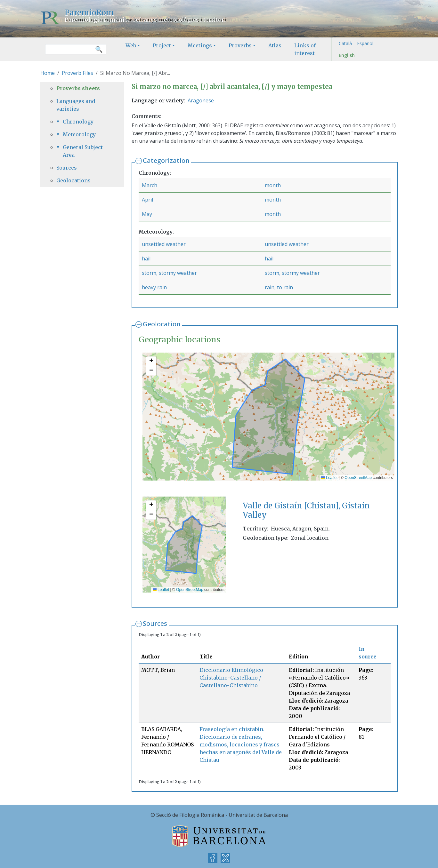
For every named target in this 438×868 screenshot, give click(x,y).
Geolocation (162, 324)
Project (162, 45)
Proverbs (240, 45)
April (147, 200)
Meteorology (79, 134)
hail (146, 259)
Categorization (166, 160)
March (150, 185)
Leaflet (329, 478)
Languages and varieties (76, 105)
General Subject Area (83, 151)
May (147, 214)
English (347, 55)
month (273, 185)
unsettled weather (164, 244)
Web (131, 45)
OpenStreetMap (358, 478)
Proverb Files (77, 73)
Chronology (78, 122)
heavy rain (154, 287)
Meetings (200, 45)
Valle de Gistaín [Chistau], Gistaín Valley (306, 510)
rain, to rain (279, 287)
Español (365, 43)
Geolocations (73, 180)
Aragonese (201, 100)
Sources (155, 623)
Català (345, 43)
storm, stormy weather (169, 273)
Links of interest (305, 49)
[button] (151, 361)
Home (48, 73)
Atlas (275, 45)
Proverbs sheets (78, 88)
